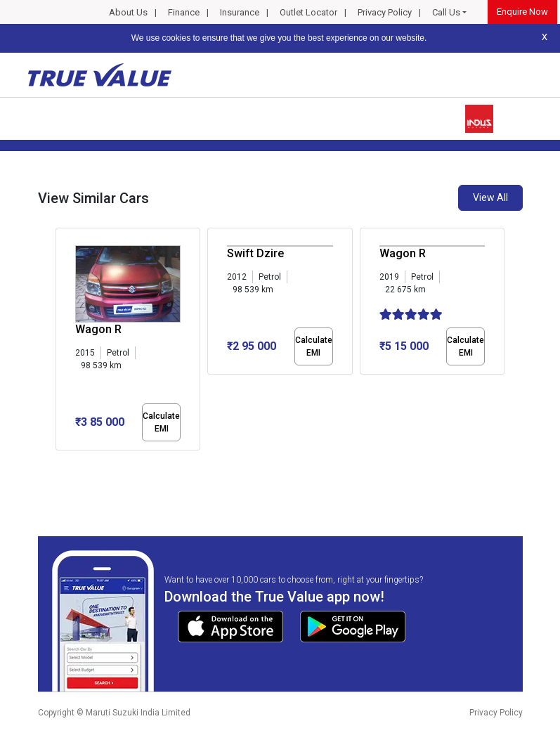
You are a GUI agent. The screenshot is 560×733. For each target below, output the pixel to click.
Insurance (240, 12)
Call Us (446, 12)
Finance (184, 12)
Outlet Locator (308, 12)
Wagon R (98, 329)
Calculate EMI (161, 422)
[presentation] (63, 342)
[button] (60, 462)
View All (490, 197)
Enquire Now (522, 12)
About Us (128, 12)
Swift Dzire (255, 253)
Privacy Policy (385, 12)
